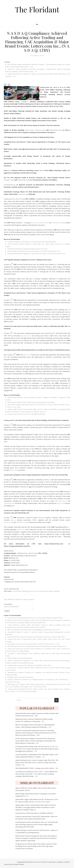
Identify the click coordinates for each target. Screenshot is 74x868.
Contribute (60, 862)
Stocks (36, 591)
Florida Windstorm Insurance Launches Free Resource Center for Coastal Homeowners (36, 637)
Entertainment (17, 591)
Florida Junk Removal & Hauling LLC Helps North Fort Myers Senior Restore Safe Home (36, 254)
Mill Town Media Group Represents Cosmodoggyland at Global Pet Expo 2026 (33, 630)
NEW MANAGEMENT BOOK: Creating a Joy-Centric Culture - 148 (37, 768)
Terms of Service (41, 862)
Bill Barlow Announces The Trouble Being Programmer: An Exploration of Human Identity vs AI (37, 646)
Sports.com (34, 223)
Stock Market (49, 591)
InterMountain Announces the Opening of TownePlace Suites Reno (29, 665)
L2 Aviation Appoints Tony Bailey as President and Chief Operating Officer (32, 242)
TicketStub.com (57, 223)
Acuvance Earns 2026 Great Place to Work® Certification (26, 414)
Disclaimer (19, 599)
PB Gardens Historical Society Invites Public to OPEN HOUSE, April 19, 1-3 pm (33, 644)
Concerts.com (43, 223)
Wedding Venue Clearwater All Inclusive (20, 677)
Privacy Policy (51, 862)
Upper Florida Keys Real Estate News (20, 658)
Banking (25, 591)
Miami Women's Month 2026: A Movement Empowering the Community (31, 402)
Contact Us (67, 862)
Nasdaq (57, 591)
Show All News (9, 599)
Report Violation (29, 599)
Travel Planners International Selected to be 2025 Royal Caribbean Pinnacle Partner (35, 618)
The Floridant (37, 9)
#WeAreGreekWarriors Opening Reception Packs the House (27, 249)
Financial (41, 591)
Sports (31, 591)
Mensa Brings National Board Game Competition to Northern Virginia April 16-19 (34, 251)
